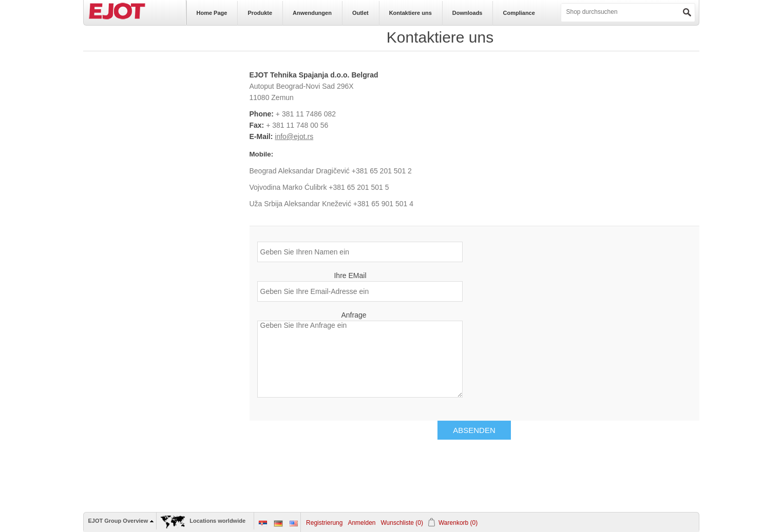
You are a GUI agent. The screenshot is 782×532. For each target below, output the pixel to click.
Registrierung (324, 523)
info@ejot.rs (294, 136)
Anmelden (361, 523)
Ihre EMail (350, 275)
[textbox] (602, 12)
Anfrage (354, 315)
